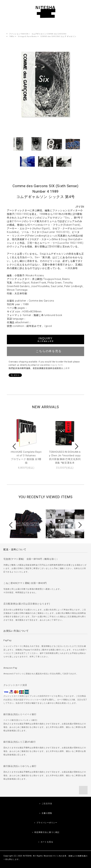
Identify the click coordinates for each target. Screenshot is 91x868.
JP (77, 207)
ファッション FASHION (19, 34)
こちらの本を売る (45, 351)
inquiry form (57, 365)
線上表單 (65, 368)
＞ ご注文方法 (45, 804)
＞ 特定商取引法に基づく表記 (46, 832)
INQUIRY (45, 339)
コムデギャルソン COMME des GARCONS (49, 34)
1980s (12, 36)
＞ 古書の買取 (45, 813)
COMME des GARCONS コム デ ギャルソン (58, 36)
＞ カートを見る (45, 842)
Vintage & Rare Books (27, 36)
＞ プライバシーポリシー (45, 823)
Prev (15, 446)
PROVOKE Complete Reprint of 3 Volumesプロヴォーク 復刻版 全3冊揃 (26, 457)
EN (82, 207)
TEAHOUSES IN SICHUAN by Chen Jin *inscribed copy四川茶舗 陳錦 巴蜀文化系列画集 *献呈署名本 (65, 457)
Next (76, 446)
